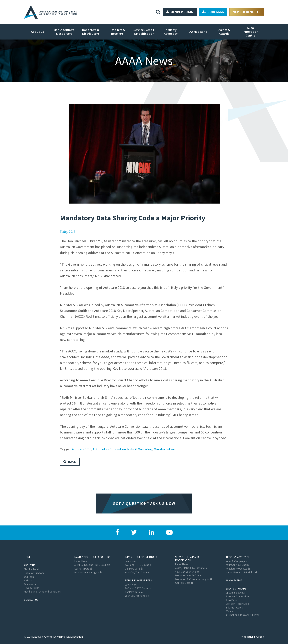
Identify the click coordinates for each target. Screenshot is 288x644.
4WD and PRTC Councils (138, 565)
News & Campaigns (236, 561)
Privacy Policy (32, 588)
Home (27, 557)
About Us (29, 565)
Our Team (29, 577)
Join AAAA (213, 12)
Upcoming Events (235, 593)
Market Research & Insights (240, 572)
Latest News (81, 561)
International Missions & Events (242, 615)
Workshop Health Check (188, 575)
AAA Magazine (234, 580)
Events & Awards (236, 589)
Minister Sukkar (164, 449)
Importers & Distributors (141, 557)
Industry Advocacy (237, 557)
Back (70, 462)
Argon (261, 637)
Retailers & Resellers (138, 580)
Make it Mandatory (140, 449)
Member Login (180, 12)
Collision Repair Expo (237, 604)
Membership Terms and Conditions (43, 592)
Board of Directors (34, 573)
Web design (247, 637)
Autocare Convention (237, 596)
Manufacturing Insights (87, 572)
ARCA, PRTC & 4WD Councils (191, 568)
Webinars (230, 611)
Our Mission (30, 584)
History (28, 580)
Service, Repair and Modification (187, 559)
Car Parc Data (82, 569)
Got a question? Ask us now (144, 503)
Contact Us (31, 600)
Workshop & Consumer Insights (192, 579)
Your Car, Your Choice (137, 572)
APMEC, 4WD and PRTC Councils (92, 565)
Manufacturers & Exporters (92, 557)
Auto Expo (231, 600)
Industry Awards (234, 608)
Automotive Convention (109, 449)
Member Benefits (247, 12)
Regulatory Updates (236, 569)
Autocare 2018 (82, 449)
